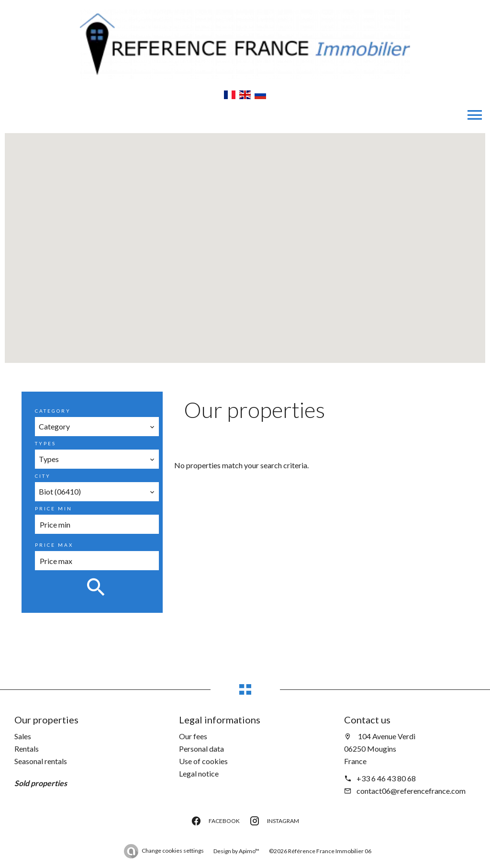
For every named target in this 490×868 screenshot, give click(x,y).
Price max (54, 545)
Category (53, 411)
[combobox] (97, 427)
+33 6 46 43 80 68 (386, 778)
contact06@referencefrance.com (411, 791)
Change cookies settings (173, 851)
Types (45, 443)
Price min (54, 508)
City (43, 476)
